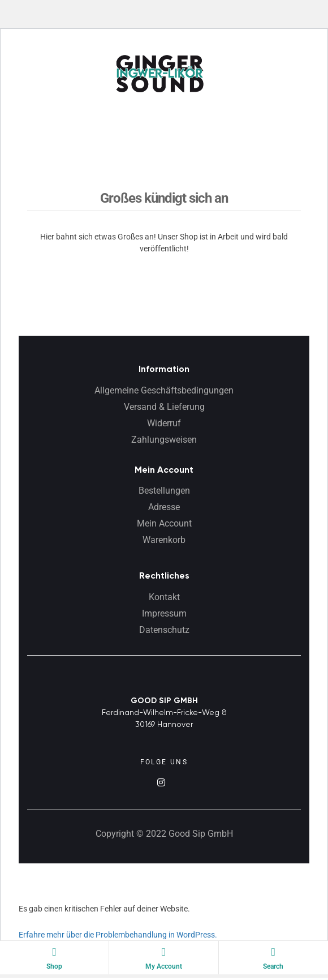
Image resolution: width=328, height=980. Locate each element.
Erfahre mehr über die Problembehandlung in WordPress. (118, 935)
